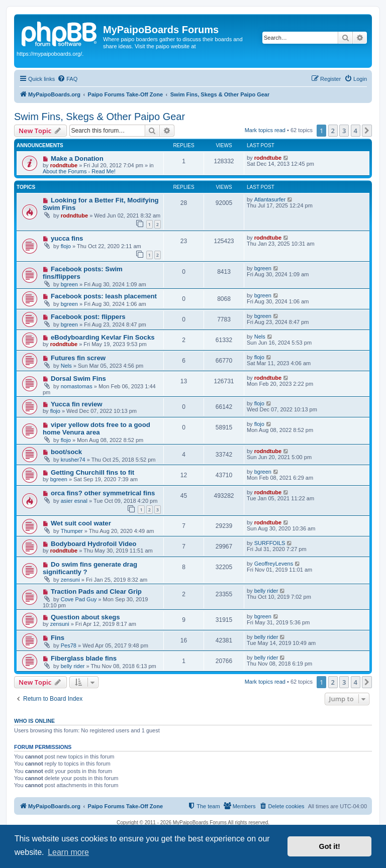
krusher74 (73, 460)
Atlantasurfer (270, 199)
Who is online (34, 721)
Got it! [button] (330, 846)
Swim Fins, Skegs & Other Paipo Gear (100, 117)
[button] (367, 131)
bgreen (69, 284)
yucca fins (67, 238)
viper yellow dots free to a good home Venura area (96, 428)
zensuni (70, 580)
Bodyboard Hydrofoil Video (93, 544)
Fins (58, 638)
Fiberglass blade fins (84, 658)
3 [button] (344, 131)
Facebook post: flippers (88, 317)
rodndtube (64, 165)
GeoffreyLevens (274, 564)
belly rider (266, 591)
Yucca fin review (77, 404)
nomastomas (77, 386)
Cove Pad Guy (79, 599)
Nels (260, 337)
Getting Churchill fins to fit (92, 472)
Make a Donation (77, 158)
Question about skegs (85, 617)
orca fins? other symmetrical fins (103, 493)
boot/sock (66, 452)
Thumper (72, 531)
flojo (66, 246)
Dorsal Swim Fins (78, 378)
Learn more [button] (68, 852)
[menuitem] (67, 79)
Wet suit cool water (81, 523)
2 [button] (333, 131)
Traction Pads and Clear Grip (96, 591)
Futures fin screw (78, 358)
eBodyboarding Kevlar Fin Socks (103, 337)
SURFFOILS (270, 543)
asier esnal (74, 501)
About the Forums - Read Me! (79, 171)
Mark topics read (265, 130)
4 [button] (356, 131)
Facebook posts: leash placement (104, 296)
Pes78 (69, 645)
